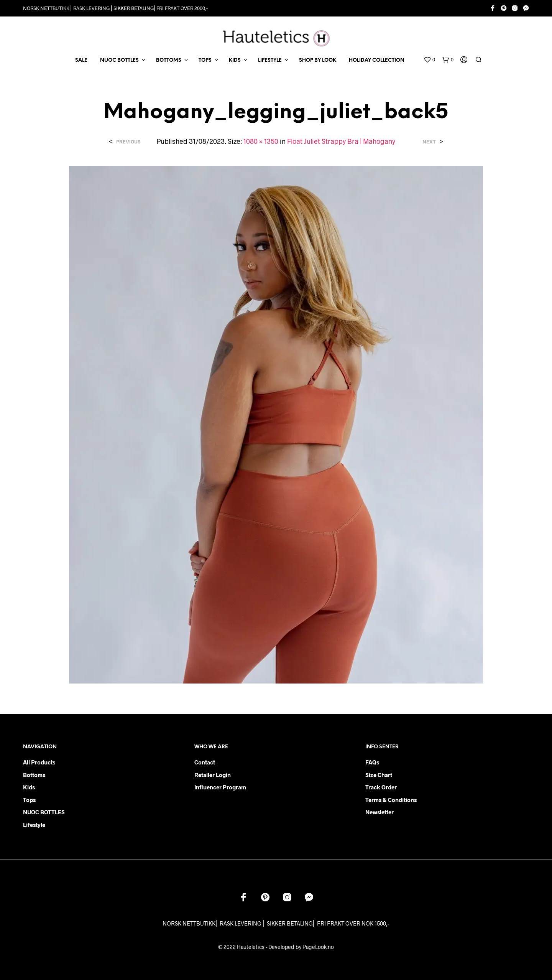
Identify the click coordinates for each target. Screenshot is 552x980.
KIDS (235, 60)
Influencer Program (220, 787)
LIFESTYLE (270, 60)
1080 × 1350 (261, 141)
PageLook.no (318, 947)
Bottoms (34, 775)
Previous (128, 142)
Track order (381, 787)
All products (39, 762)
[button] (429, 60)
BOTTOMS (169, 60)
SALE (81, 60)
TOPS (205, 60)
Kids (29, 787)
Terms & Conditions (391, 800)
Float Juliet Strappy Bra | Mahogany (341, 141)
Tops (29, 800)
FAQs (372, 762)
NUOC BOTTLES (119, 60)
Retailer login (213, 775)
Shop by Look (318, 60)
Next (429, 142)
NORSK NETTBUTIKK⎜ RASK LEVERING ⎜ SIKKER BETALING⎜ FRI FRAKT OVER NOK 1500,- (276, 923)
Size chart (379, 775)
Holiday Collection (377, 60)
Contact (205, 762)
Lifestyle (34, 825)
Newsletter (379, 812)
